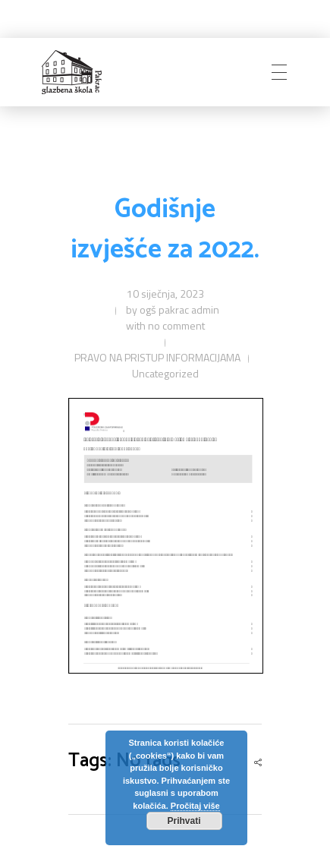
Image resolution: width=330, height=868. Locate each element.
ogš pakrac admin (179, 309)
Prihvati (184, 821)
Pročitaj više (195, 806)
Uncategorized (165, 373)
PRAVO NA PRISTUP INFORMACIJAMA (157, 357)
